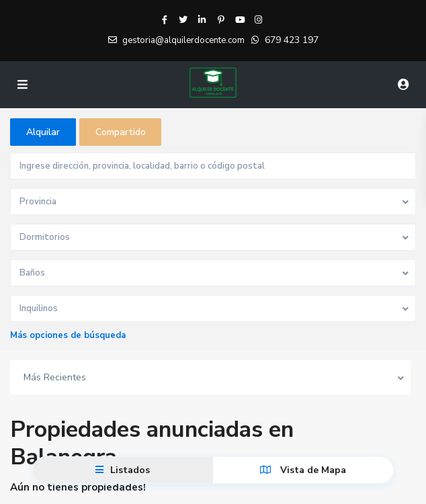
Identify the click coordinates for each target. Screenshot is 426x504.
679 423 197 (292, 40)
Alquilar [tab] (43, 132)
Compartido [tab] (121, 132)
